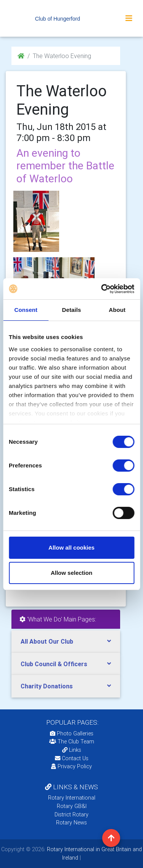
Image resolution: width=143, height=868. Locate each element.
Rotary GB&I (72, 806)
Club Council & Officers (54, 664)
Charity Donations (47, 686)
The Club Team (72, 741)
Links (72, 750)
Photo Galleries (72, 733)
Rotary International (72, 798)
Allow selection (71, 573)
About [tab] (117, 310)
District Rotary (71, 814)
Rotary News (71, 823)
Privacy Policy (71, 766)
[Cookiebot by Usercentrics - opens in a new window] (102, 289)
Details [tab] (72, 310)
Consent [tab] (26, 310)
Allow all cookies (71, 548)
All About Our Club (47, 641)
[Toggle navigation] (129, 18)
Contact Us (72, 758)
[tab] (66, 642)
